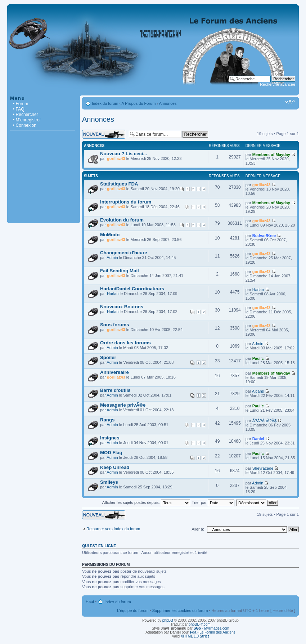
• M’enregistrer (27, 120)
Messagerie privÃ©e (123, 405)
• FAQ (19, 109)
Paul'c (258, 358)
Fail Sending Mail (120, 271)
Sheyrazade (263, 468)
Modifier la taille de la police (290, 102)
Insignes (110, 438)
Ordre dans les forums (125, 343)
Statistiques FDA (119, 184)
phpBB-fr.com (200, 624)
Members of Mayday (271, 155)
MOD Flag (111, 453)
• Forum (21, 104)
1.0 (195, 636)
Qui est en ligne (99, 546)
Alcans (258, 391)
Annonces (168, 103)
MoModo (110, 235)
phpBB (168, 620)
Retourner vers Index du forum (113, 529)
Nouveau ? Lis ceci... (123, 154)
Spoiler (108, 357)
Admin (112, 258)
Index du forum (105, 103)
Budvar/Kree (264, 236)
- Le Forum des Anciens (213, 632)
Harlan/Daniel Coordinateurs (132, 289)
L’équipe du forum (133, 611)
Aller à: (198, 529)
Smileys (109, 482)
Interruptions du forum (126, 202)
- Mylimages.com (211, 628)
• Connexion (25, 125)
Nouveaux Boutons (122, 307)
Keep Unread (115, 467)
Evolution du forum (122, 220)
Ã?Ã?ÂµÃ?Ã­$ (265, 421)
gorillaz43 (116, 158)
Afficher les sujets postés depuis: (146, 502)
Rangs (107, 420)
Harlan (113, 294)
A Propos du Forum (139, 103)
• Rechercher (26, 115)
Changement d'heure (124, 253)
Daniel (258, 439)
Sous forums (115, 325)
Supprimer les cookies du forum (180, 611)
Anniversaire (114, 372)
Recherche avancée (278, 84)
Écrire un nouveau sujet (104, 134)
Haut (90, 601)
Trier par (213, 502)
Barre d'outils (115, 390)
